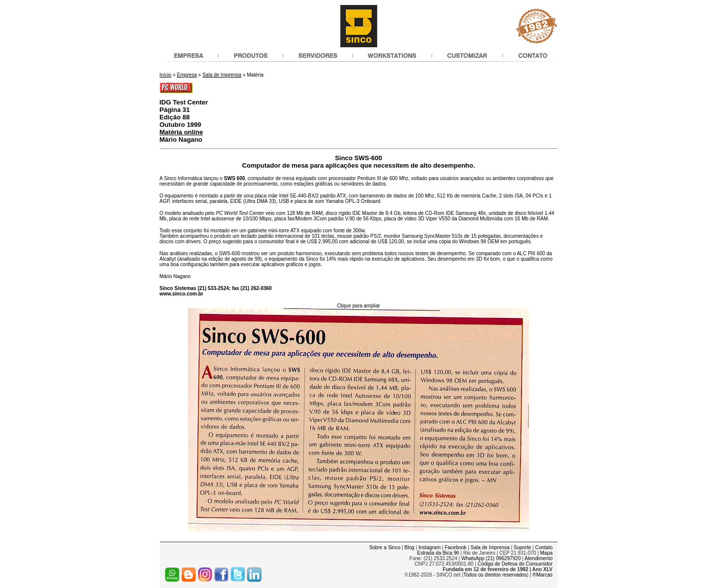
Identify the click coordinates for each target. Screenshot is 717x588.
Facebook (456, 547)
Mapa (546, 553)
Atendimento (538, 558)
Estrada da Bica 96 (438, 553)
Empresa (187, 75)
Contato (544, 547)
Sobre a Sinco (385, 547)
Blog (410, 547)
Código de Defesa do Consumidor (515, 564)
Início (166, 75)
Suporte (522, 547)
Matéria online (181, 132)
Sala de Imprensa (222, 75)
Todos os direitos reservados (495, 575)
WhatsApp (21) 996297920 (491, 558)
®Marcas (542, 575)
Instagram (429, 547)
